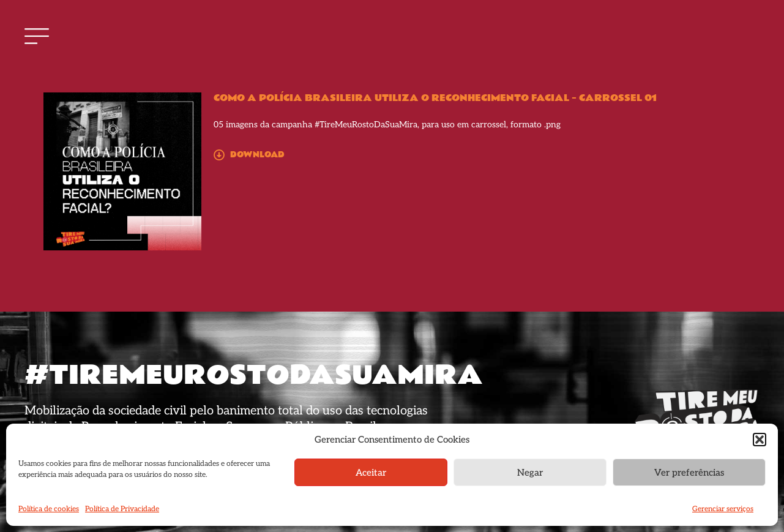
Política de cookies (49, 509)
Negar (530, 473)
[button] (760, 440)
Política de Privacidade (122, 509)
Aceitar (371, 473)
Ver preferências (689, 473)
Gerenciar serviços (723, 509)
